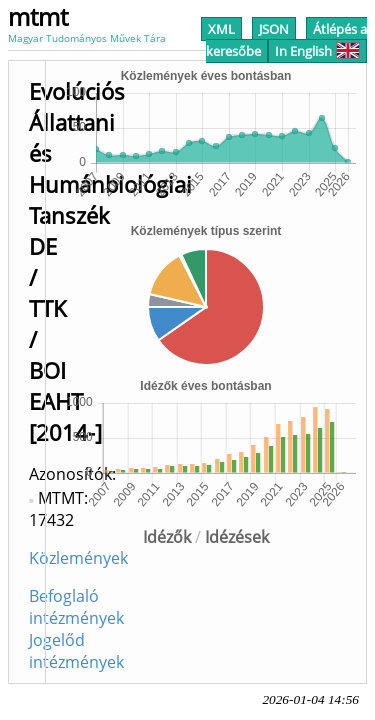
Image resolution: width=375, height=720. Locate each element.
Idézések (237, 537)
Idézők (167, 537)
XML (221, 29)
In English (317, 51)
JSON (274, 29)
